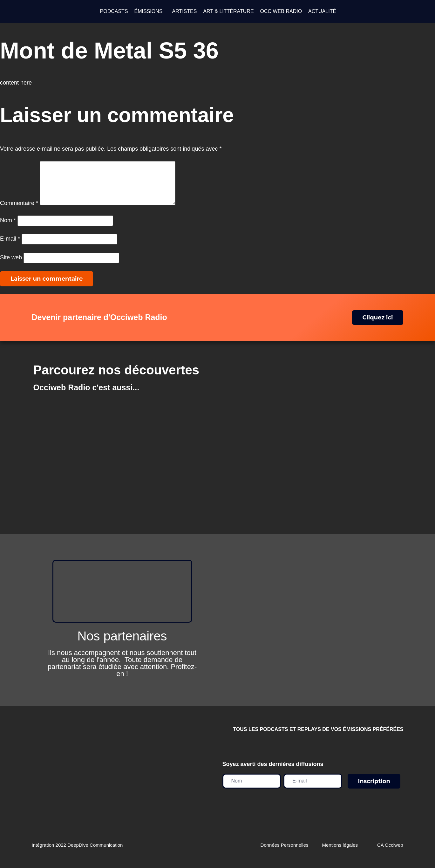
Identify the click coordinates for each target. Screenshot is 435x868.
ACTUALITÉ (322, 11)
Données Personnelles (285, 853)
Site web (11, 265)
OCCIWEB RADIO (281, 11)
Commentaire (19, 211)
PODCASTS (114, 11)
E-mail (10, 246)
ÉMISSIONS (149, 11)
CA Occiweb (390, 853)
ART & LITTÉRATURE (228, 11)
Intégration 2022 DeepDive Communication (77, 853)
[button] (150, 11)
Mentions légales (340, 853)
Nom (8, 228)
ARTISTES (184, 11)
